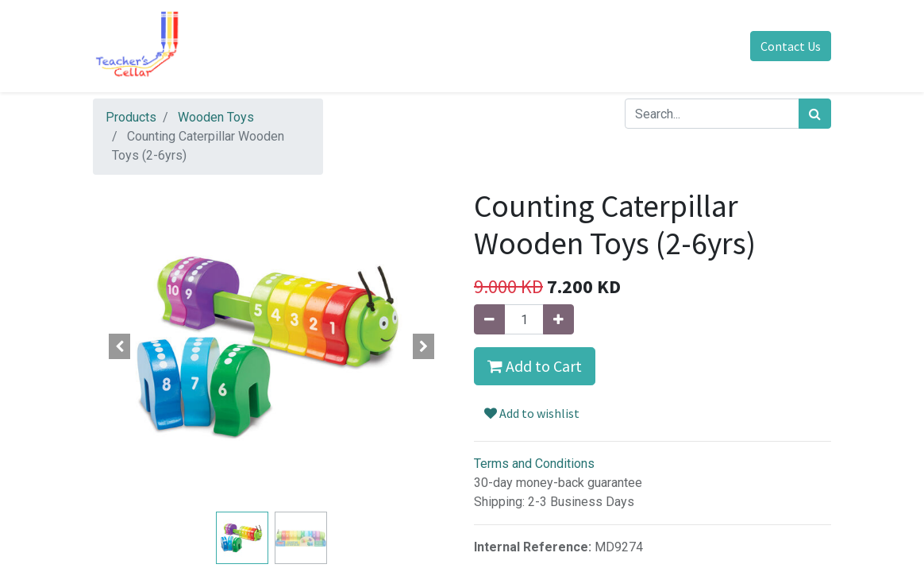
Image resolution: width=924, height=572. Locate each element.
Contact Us (791, 46)
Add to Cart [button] (535, 366)
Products (131, 117)
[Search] (815, 114)
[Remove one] (489, 319)
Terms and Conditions (534, 464)
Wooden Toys (216, 117)
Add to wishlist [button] (532, 413)
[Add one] (558, 319)
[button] (120, 346)
